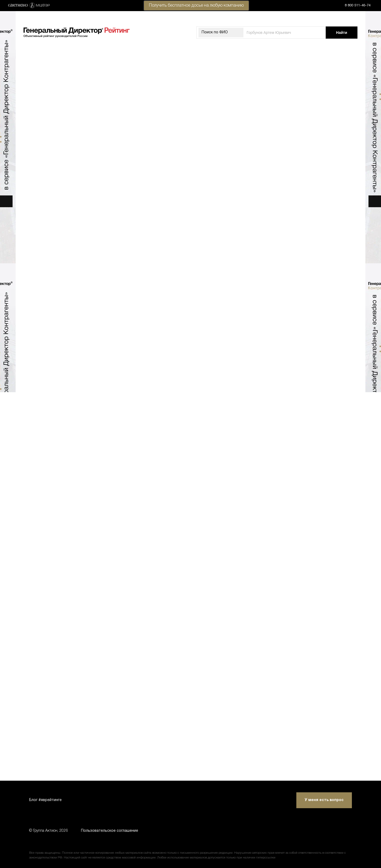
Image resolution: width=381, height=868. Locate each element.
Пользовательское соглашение (110, 831)
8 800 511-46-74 (358, 6)
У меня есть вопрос (324, 800)
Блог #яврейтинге (45, 800)
